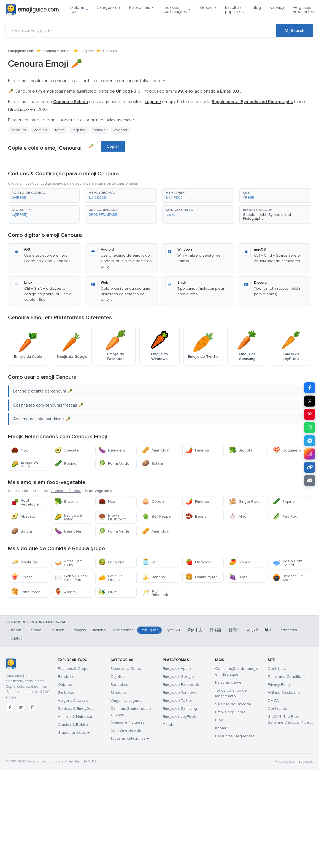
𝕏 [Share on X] (310, 401)
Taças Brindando (156, 593)
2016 (42, 109)
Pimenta (197, 450)
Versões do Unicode (233, 704)
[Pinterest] (32, 707)
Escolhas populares (234, 10)
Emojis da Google (178, 677)
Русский (173, 630)
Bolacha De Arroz (288, 578)
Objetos (65, 685)
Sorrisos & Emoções (76, 709)
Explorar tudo (79, 10)
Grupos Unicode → (74, 733)
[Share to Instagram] (310, 454)
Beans (196, 516)
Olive (108, 592)
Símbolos (66, 693)
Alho (238, 516)
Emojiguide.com (21, 51)
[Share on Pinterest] (310, 414)
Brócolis (241, 450)
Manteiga (24, 562)
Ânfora (65, 592)
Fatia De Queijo (111, 578)
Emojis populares (230, 712)
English (15, 630)
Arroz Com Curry (69, 563)
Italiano (99, 630)
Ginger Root (244, 502)
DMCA (273, 701)
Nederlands (123, 630)
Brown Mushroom (112, 517)
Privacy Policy (279, 685)
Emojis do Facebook (181, 685)
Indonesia (288, 630)
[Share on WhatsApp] (310, 428)
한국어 (234, 630)
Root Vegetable (25, 502)
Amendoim (156, 450)
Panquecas (26, 592)
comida (40, 130)
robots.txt (306, 762)
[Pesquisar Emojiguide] (141, 31)
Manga (240, 562)
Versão (208, 7)
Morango (198, 562)
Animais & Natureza (75, 717)
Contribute (277, 669)
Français (79, 630)
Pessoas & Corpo (73, 669)
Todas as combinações (177, 10)
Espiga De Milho (25, 464)
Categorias (109, 7)
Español (35, 630)
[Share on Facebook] (310, 388)
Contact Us (277, 709)
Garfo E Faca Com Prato (71, 578)
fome (60, 130)
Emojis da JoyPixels (180, 717)
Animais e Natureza (128, 722)
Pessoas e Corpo (126, 669)
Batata (152, 463)
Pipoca (22, 577)
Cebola (153, 502)
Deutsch (57, 630)
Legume (87, 51)
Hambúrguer (201, 577)
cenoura (19, 130)
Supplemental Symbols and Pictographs (267, 217)
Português (149, 630)
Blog (257, 7)
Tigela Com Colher (287, 563)
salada (100, 130)
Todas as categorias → (130, 738)
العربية (252, 630)
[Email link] (310, 480)
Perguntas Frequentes (303, 10)
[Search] (295, 31)
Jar (149, 562)
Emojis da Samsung (180, 709)
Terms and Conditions (287, 677)
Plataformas (141, 7)
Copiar (113, 146)
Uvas (238, 577)
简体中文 (195, 630)
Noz (19, 450)
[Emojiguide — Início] (11, 664)
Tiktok (168, 725)
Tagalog (16, 638)
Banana (153, 577)
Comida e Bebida (57, 51)
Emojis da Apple (177, 669)
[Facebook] (10, 707)
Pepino (66, 463)
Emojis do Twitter (177, 701)
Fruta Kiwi (111, 562)
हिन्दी (269, 630)
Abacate (67, 450)
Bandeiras (67, 677)
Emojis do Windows (180, 693)
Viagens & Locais (73, 701)
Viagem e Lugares (126, 701)
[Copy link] (310, 467)
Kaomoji (277, 7)
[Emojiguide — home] (32, 10)
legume (79, 130)
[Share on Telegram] (310, 441)
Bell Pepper (157, 516)
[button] (44, 195)
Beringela (112, 450)
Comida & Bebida (73, 725)
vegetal (120, 130)
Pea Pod (285, 516)
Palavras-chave (228, 682)
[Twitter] (21, 707)
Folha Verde (114, 463)
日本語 (215, 630)
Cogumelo (287, 450)
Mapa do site (285, 762)
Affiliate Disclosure (284, 693)
